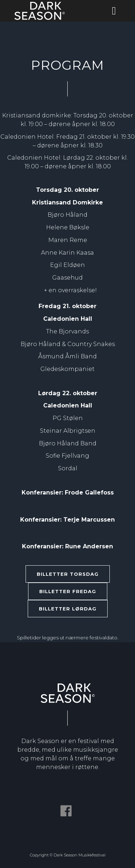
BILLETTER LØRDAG (68, 609)
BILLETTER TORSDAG (68, 574)
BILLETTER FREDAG (68, 591)
